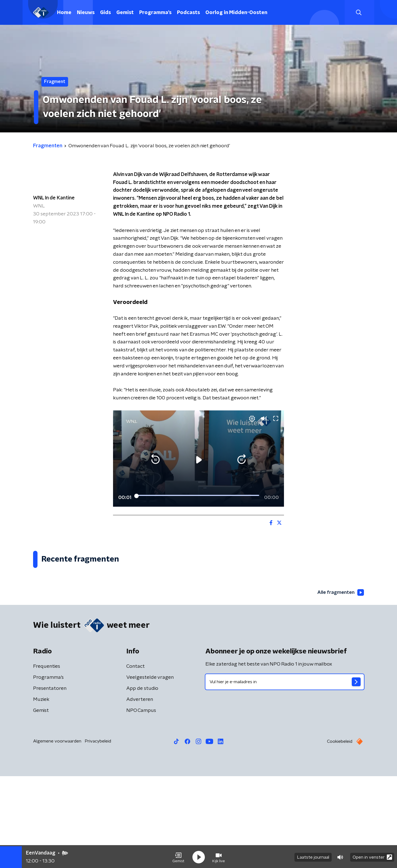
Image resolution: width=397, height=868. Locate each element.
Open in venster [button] (372, 856)
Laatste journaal (313, 856)
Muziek (41, 791)
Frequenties (47, 758)
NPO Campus (141, 802)
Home (64, 13)
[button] (178, 856)
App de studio (142, 780)
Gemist (125, 13)
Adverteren (140, 791)
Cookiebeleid (340, 833)
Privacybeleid (98, 833)
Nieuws (86, 13)
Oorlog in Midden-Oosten (236, 13)
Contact (136, 758)
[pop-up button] (259, 495)
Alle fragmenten (340, 684)
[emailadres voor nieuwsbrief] (285, 774)
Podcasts (188, 13)
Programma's (155, 13)
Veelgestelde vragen (150, 769)
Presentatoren (50, 780)
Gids (105, 13)
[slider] (198, 480)
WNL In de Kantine (54, 198)
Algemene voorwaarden (57, 833)
